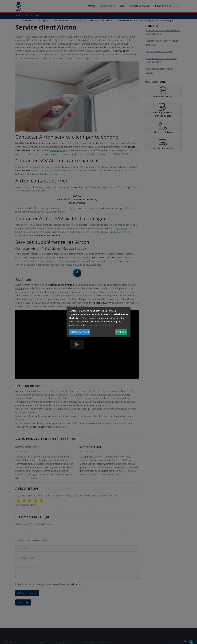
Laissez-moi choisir (80, 332)
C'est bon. (121, 332)
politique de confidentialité (100, 325)
